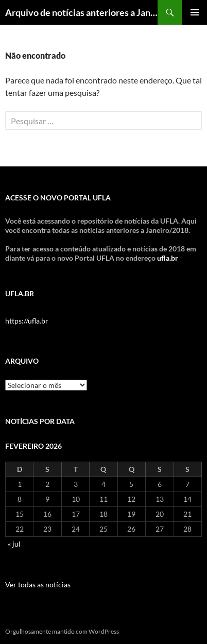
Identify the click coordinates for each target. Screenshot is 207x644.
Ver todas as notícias (38, 584)
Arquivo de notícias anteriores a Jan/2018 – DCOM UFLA (81, 12)
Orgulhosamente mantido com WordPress (62, 631)
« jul (14, 544)
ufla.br (168, 258)
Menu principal (195, 12)
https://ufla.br (27, 321)
